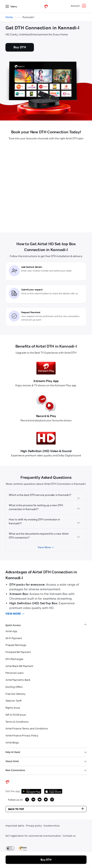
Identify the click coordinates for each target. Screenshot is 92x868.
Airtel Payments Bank (18, 680)
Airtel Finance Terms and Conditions (27, 728)
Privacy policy (34, 826)
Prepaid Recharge (16, 645)
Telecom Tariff (13, 701)
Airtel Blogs (12, 742)
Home (9, 17)
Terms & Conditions (17, 722)
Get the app (13, 791)
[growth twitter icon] (46, 799)
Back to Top (46, 809)
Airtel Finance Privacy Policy (22, 735)
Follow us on (15, 800)
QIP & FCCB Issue (16, 715)
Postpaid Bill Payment (18, 652)
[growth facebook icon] (27, 799)
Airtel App (11, 631)
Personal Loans (15, 673)
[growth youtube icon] (40, 799)
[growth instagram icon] (52, 799)
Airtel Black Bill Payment (19, 666)
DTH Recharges (14, 659)
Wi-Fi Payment (14, 638)
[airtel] (46, 6)
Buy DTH (46, 860)
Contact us (69, 836)
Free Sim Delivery (15, 694)
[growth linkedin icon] (33, 799)
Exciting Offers (14, 687)
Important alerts (15, 826)
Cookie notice (51, 826)
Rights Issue (13, 708)
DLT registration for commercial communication (33, 836)
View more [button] (13, 614)
